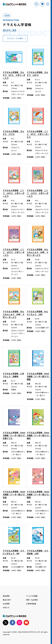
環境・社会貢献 (32, 600)
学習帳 (7, 15)
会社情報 (6, 604)
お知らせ (6, 607)
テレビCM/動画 (32, 596)
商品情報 (6, 596)
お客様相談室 (31, 604)
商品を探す (7, 600)
